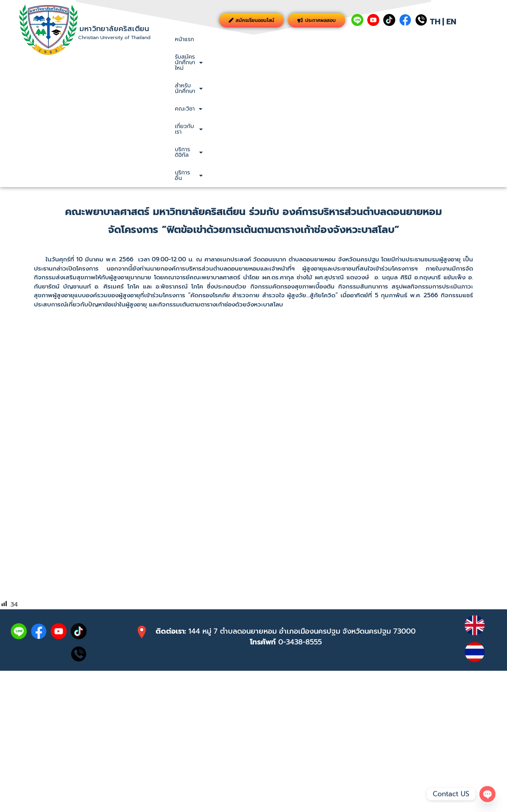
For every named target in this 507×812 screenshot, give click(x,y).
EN (451, 22)
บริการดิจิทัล (434, 39)
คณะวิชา (344, 39)
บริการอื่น (479, 39)
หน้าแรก (184, 39)
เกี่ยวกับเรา (387, 39)
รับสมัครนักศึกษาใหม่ (234, 39)
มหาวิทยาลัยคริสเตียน (114, 29)
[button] (234, 40)
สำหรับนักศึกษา (297, 39)
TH (435, 22)
